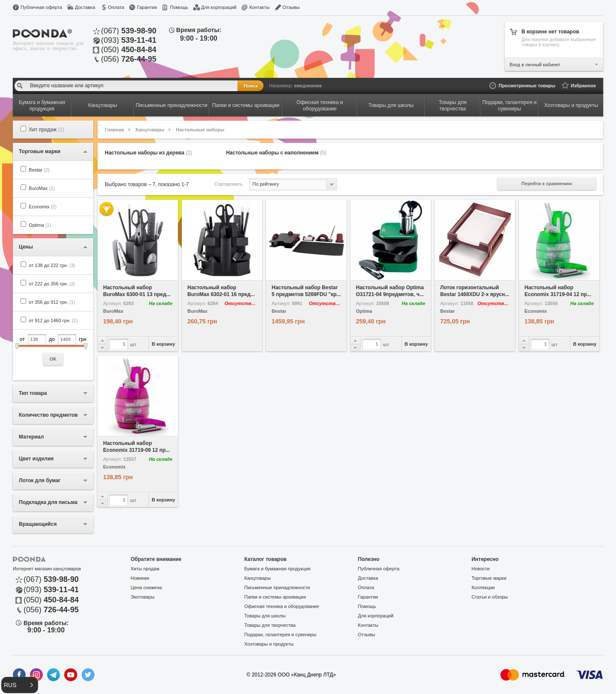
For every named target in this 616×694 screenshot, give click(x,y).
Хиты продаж (145, 569)
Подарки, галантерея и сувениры (280, 635)
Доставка (85, 7)
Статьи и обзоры (490, 597)
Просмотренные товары (527, 86)
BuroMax (42, 188)
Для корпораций (219, 7)
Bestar (39, 170)
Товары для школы (265, 616)
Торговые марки (489, 578)
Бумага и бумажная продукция (277, 569)
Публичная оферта (41, 7)
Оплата (116, 7)
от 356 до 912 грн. (52, 302)
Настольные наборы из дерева (148, 153)
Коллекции (483, 587)
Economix (43, 207)
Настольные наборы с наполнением (276, 153)
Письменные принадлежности (277, 587)
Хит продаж (46, 130)
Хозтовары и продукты (269, 644)
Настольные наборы (200, 130)
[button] (20, 685)
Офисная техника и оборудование (282, 606)
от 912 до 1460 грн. (53, 320)
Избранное (583, 86)
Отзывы (291, 7)
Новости (481, 569)
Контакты (260, 7)
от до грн (53, 350)
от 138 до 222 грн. (52, 265)
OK (53, 359)
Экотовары (143, 597)
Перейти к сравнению (547, 184)
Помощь (179, 7)
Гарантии (147, 7)
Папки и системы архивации (275, 597)
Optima (40, 225)
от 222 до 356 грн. (52, 284)
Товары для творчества (270, 625)
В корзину (164, 344)
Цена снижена (147, 587)
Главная (114, 130)
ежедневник (308, 86)
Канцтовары (150, 130)
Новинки (140, 578)
